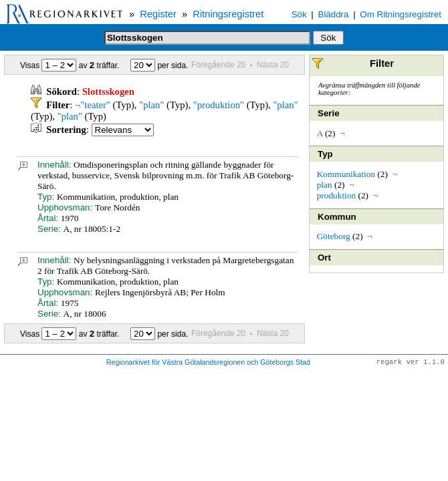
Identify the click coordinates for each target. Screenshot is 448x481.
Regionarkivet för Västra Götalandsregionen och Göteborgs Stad (208, 363)
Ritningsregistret (228, 14)
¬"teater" (93, 105)
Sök (299, 14)
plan (325, 185)
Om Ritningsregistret (400, 14)
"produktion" (219, 105)
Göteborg (334, 236)
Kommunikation (346, 174)
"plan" (151, 105)
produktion (337, 195)
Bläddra (334, 14)
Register (158, 14)
